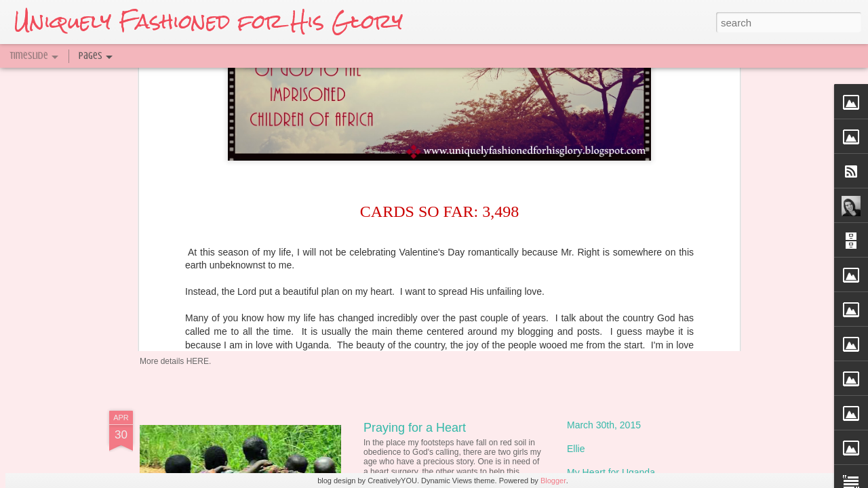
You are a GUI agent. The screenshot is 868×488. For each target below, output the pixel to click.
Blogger (553, 481)
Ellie (576, 449)
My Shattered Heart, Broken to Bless (644, 218)
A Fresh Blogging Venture (433, 279)
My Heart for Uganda (611, 472)
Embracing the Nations (615, 195)
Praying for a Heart (415, 428)
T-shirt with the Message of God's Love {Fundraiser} (676, 313)
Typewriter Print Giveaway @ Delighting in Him (309, 315)
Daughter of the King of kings (628, 242)
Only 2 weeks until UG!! (616, 266)
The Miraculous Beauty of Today (451, 201)
